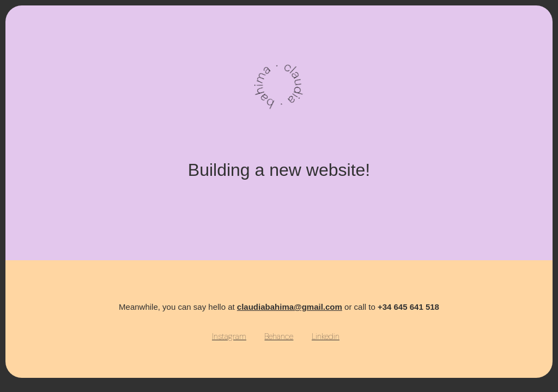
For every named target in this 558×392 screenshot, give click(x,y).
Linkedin (326, 336)
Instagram (229, 336)
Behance (279, 336)
